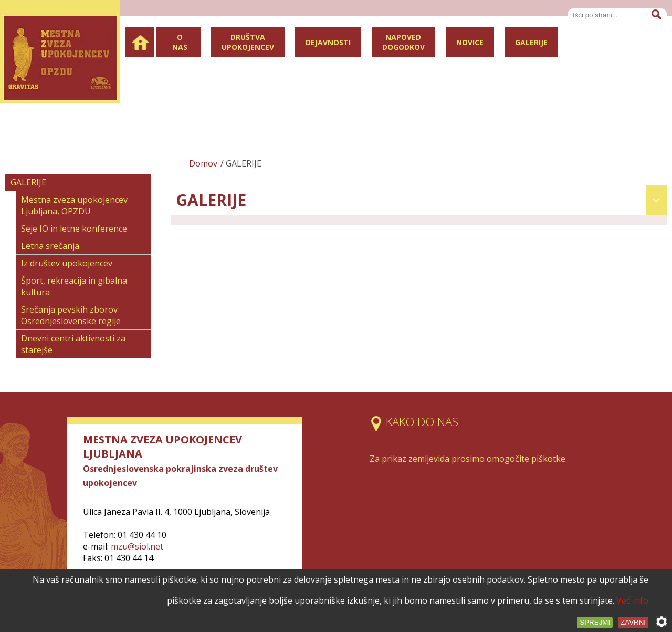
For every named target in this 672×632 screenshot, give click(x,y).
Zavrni (633, 622)
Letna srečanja (50, 246)
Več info (632, 600)
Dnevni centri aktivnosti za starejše (73, 344)
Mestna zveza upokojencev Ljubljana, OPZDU (74, 205)
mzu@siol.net (137, 546)
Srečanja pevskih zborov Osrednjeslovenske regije (71, 315)
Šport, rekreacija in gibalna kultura (74, 286)
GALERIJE (28, 182)
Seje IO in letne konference (74, 229)
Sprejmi (595, 622)
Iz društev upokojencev (67, 263)
